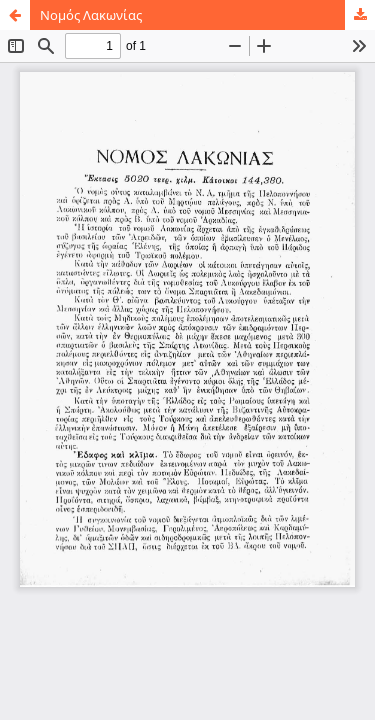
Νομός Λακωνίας (91, 15)
